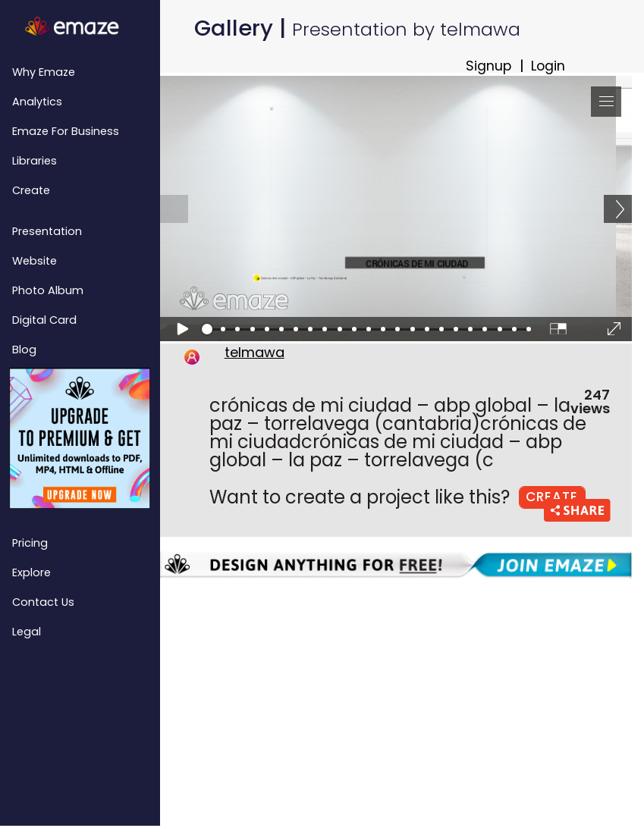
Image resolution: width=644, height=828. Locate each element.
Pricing (30, 543)
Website (35, 261)
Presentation (47, 231)
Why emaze (44, 72)
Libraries (35, 161)
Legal (27, 632)
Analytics (37, 102)
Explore (31, 572)
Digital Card (44, 320)
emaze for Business (66, 131)
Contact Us (43, 602)
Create (31, 190)
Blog (24, 350)
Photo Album (48, 290)
